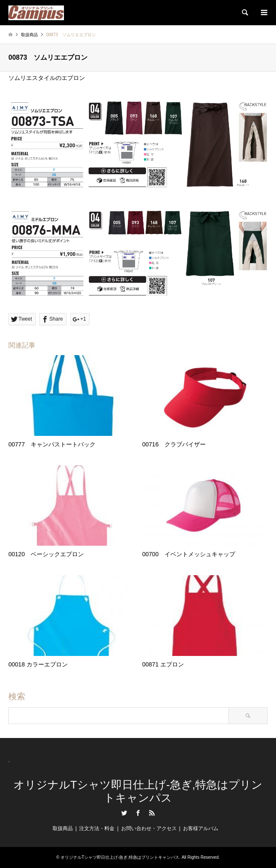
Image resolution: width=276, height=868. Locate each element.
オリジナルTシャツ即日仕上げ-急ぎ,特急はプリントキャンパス (138, 791)
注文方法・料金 (97, 828)
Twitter (124, 813)
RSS (152, 813)
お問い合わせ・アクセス (149, 828)
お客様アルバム (201, 828)
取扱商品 (29, 35)
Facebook (138, 813)
